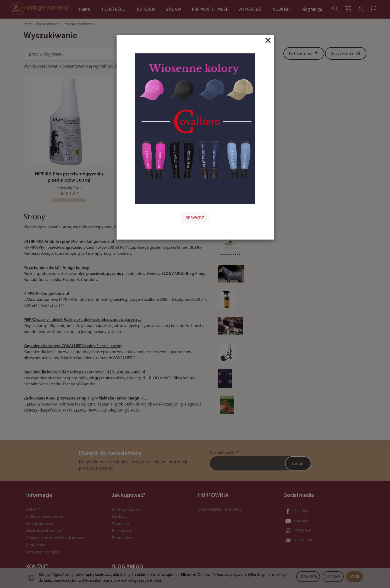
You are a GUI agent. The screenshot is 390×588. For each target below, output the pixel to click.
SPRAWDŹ (195, 218)
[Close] (268, 40)
